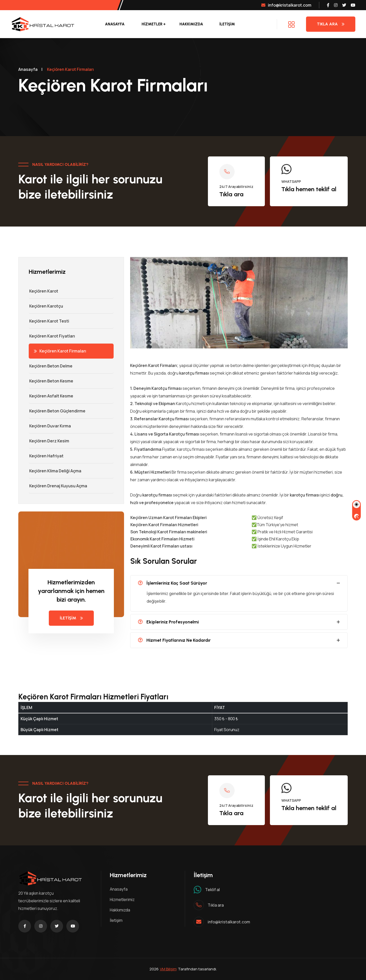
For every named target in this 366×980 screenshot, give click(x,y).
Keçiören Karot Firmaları (60, 351)
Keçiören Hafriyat (46, 456)
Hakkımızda (191, 24)
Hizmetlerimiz (122, 899)
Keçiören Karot (43, 291)
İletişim (116, 920)
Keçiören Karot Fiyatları (52, 336)
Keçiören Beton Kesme (51, 381)
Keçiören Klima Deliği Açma (55, 471)
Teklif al (212, 890)
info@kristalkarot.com (286, 5)
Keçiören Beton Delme (51, 366)
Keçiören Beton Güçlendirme (57, 411)
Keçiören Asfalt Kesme (51, 396)
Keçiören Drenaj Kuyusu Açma (58, 486)
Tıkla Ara (331, 24)
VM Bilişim (168, 969)
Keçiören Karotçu (46, 306)
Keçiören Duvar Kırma (50, 426)
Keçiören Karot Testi (49, 321)
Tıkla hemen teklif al (309, 189)
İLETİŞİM (227, 24)
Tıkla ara (231, 194)
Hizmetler (152, 24)
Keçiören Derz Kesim (49, 441)
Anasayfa (115, 24)
